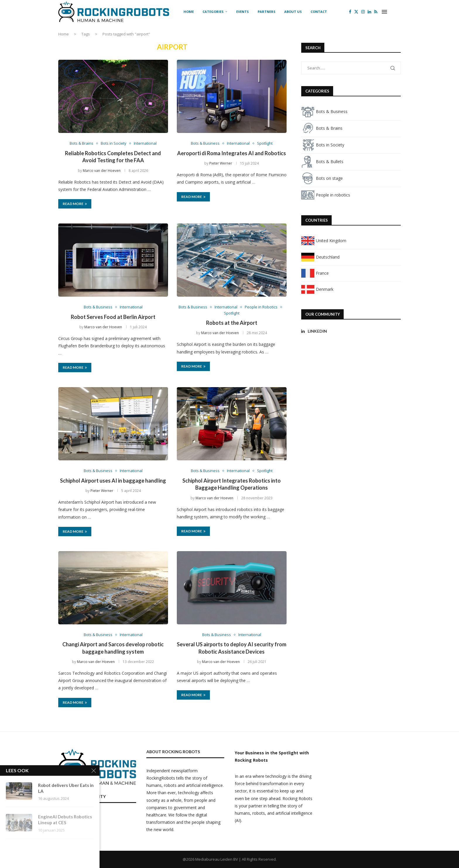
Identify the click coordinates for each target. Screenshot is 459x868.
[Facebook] (350, 12)
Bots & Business (324, 111)
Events (243, 12)
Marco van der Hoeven (102, 171)
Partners (267, 12)
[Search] (398, 12)
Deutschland (320, 257)
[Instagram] (363, 12)
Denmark (317, 289)
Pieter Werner (221, 163)
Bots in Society (323, 145)
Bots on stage (322, 178)
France (315, 273)
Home (189, 12)
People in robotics (326, 195)
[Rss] (376, 12)
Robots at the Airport (232, 323)
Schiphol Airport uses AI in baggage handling (113, 481)
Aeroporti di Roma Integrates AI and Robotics (232, 153)
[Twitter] (356, 12)
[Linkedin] (369, 12)
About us (293, 12)
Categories (213, 12)
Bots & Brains (322, 128)
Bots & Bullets (322, 162)
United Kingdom (324, 241)
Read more (75, 204)
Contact (319, 12)
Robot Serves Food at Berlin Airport (113, 317)
